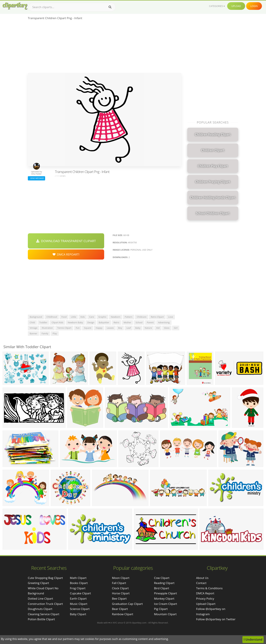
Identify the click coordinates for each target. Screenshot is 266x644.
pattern (129, 317)
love (170, 317)
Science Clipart (80, 609)
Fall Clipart (119, 583)
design (91, 322)
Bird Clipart (162, 588)
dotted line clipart (40, 599)
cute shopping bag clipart (45, 578)
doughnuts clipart (40, 609)
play (55, 333)
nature (148, 328)
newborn (116, 317)
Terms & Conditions (209, 588)
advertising (164, 322)
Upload (236, 6)
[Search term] (72, 7)
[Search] (110, 7)
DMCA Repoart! (66, 254)
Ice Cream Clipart (166, 604)
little (73, 317)
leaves (110, 328)
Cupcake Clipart (80, 593)
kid (158, 328)
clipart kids (57, 322)
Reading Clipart (164, 583)
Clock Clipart (120, 588)
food (64, 317)
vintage (34, 328)
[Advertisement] (105, 48)
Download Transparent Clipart (66, 241)
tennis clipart (64, 328)
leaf (129, 328)
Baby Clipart (78, 614)
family (45, 333)
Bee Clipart (119, 599)
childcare (142, 317)
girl (176, 328)
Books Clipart (79, 583)
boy (120, 328)
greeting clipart (38, 583)
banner (33, 333)
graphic (102, 317)
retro (116, 322)
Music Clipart (79, 604)
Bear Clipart (120, 609)
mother (127, 322)
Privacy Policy (205, 599)
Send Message (36, 178)
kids (83, 317)
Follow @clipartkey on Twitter (216, 619)
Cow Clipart (162, 578)
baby (138, 328)
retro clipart (157, 317)
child (32, 322)
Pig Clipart (161, 609)
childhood (52, 317)
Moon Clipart (121, 578)
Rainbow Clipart (123, 614)
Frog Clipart (78, 588)
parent (150, 322)
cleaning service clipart (44, 614)
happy (99, 328)
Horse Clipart (121, 593)
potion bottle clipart (41, 619)
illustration (47, 328)
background (36, 317)
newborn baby (75, 322)
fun (78, 328)
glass (167, 328)
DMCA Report (205, 593)
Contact (201, 583)
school (139, 322)
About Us (202, 578)
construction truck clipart (45, 604)
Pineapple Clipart (165, 593)
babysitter (104, 322)
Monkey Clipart (164, 599)
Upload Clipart (206, 604)
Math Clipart (78, 578)
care (92, 317)
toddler (43, 322)
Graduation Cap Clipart (127, 604)
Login (254, 6)
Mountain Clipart (165, 614)
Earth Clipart (78, 599)
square (88, 328)
